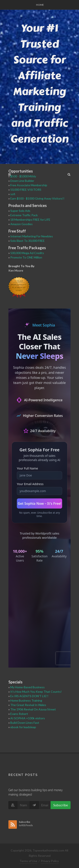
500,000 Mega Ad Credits (27, 253)
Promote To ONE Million (26, 257)
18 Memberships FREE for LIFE (30, 220)
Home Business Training (26, 700)
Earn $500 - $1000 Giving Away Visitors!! (37, 198)
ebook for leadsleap (23, 727)
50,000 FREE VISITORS (26, 190)
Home (40, 5)
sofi (13, 194)
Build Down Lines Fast (25, 723)
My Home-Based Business (27, 687)
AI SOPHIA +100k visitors (28, 718)
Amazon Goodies (21, 224)
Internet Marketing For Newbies (32, 236)
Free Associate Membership (29, 185)
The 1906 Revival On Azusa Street (33, 709)
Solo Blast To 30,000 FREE (27, 241)
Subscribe (61, 805)
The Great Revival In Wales (28, 705)
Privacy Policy (50, 861)
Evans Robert (19, 714)
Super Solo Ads (20, 211)
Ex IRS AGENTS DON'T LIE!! (29, 696)
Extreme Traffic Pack (24, 215)
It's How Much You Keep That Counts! (36, 692)
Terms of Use (28, 861)
